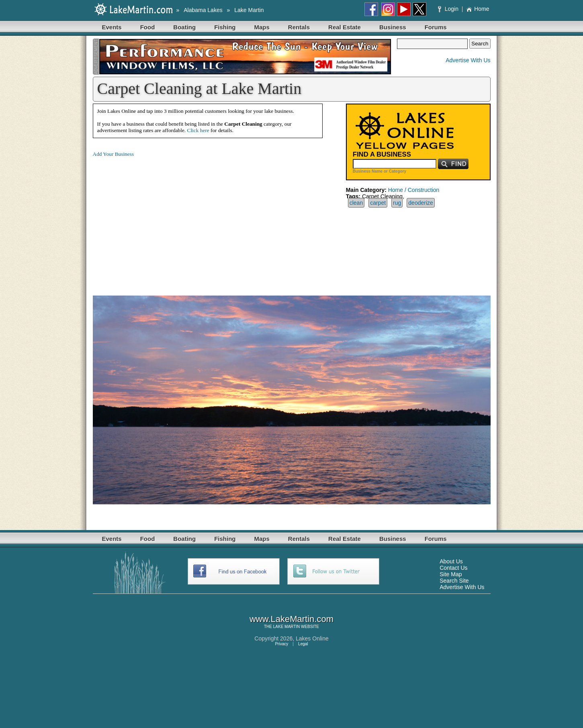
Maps (262, 27)
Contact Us (453, 568)
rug (397, 203)
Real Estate (345, 27)
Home (478, 9)
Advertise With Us (468, 60)
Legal (303, 644)
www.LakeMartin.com (291, 619)
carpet (378, 203)
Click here (198, 130)
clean (356, 203)
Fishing (225, 27)
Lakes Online (312, 638)
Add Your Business (114, 154)
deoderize (421, 203)
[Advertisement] (160, 220)
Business (393, 27)
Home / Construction (414, 190)
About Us (451, 561)
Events (112, 27)
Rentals (299, 27)
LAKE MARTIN (287, 627)
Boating (184, 27)
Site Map (451, 574)
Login (449, 9)
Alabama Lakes (203, 10)
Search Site (454, 581)
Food (148, 27)
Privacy (281, 644)
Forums (436, 27)
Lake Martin (249, 10)
